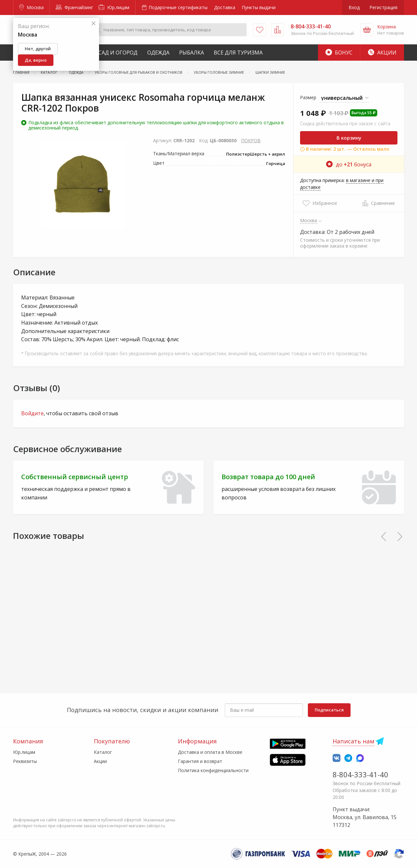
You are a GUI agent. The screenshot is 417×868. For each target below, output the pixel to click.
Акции (382, 53)
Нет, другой (38, 49)
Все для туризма (238, 53)
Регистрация (383, 7)
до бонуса (349, 164)
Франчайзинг (74, 7)
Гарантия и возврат (200, 761)
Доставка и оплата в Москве (210, 752)
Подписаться (329, 710)
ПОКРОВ (251, 140)
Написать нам (353, 741)
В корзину (349, 138)
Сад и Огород (118, 53)
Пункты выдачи (259, 7)
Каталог (103, 752)
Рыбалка (192, 53)
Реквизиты (25, 761)
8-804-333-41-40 (360, 774)
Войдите (32, 413)
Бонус (339, 53)
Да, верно (36, 60)
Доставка (225, 7)
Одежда (158, 53)
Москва (31, 7)
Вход (354, 7)
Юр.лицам (114, 7)
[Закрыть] (93, 24)
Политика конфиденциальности (213, 770)
